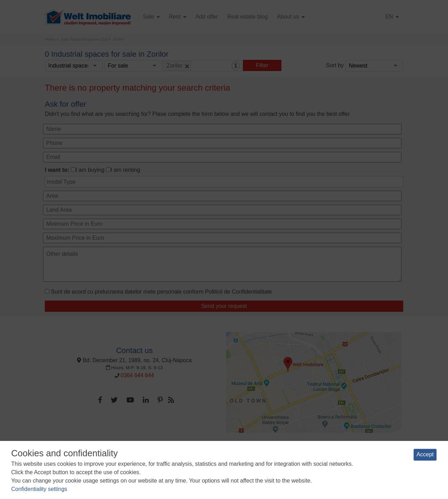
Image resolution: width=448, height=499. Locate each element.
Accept (425, 454)
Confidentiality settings (39, 489)
